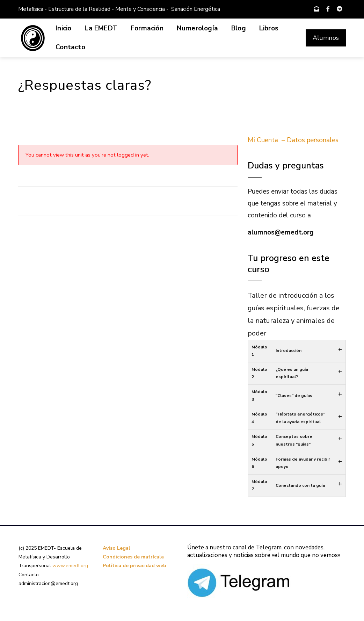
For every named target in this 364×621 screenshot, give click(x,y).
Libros (269, 28)
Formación (147, 28)
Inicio (63, 28)
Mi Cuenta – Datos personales (293, 140)
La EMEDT (101, 28)
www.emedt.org (70, 566)
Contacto (70, 47)
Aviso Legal (117, 548)
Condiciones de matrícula (133, 557)
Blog (239, 28)
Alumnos (326, 38)
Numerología (197, 28)
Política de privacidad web (134, 566)
